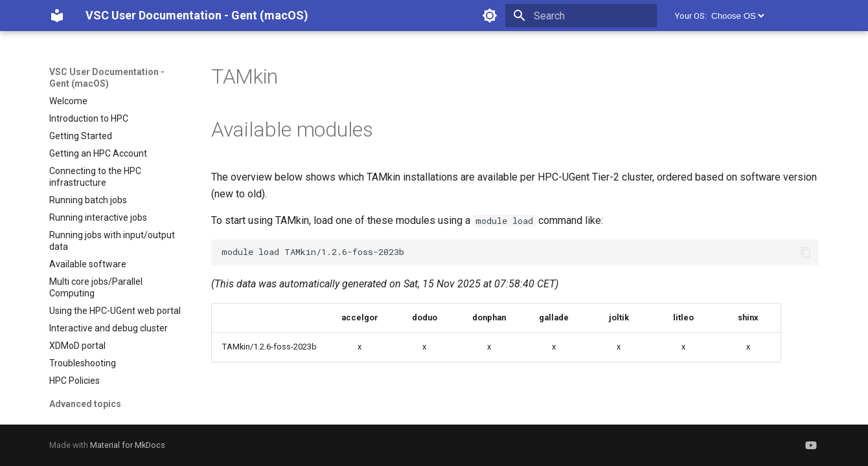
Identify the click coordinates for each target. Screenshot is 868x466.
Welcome (68, 101)
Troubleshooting (83, 363)
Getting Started (81, 136)
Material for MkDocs (128, 445)
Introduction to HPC (89, 118)
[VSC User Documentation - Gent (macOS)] (57, 16)
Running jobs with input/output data (112, 241)
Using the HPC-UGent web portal (115, 311)
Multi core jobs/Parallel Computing (96, 287)
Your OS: (691, 16)
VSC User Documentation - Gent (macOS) (107, 78)
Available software (88, 264)
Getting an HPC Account (98, 153)
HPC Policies (74, 381)
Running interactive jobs (98, 217)
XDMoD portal (77, 346)
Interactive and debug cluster (108, 328)
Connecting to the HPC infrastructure (95, 177)
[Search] (581, 16)
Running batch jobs (88, 200)
